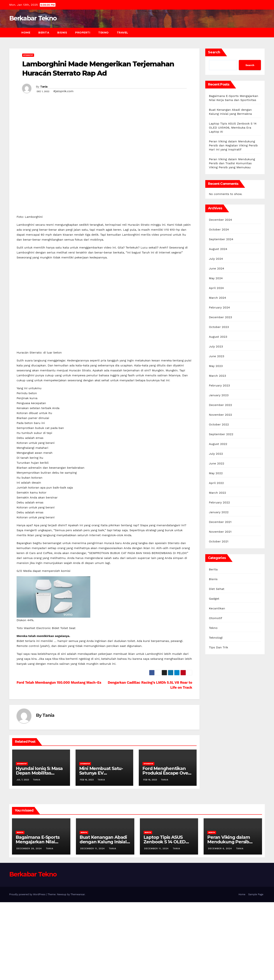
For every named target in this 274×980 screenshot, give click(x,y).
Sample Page (256, 972)
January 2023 (219, 395)
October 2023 (219, 327)
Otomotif (28, 55)
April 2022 (216, 483)
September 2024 (221, 239)
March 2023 (218, 376)
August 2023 (218, 337)
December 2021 (220, 522)
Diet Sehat (217, 589)
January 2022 (219, 512)
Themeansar (78, 972)
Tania (44, 87)
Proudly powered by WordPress (28, 972)
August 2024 (218, 249)
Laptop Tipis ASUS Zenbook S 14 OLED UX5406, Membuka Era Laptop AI (233, 128)
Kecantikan (217, 608)
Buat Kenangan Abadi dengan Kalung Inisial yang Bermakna (103, 920)
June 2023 (217, 356)
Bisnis (62, 33)
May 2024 (216, 278)
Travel (123, 33)
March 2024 (218, 298)
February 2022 (219, 502)
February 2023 (219, 385)
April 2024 (216, 288)
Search (214, 52)
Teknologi (216, 638)
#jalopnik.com (63, 91)
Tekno (103, 33)
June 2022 (217, 463)
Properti (83, 33)
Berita (44, 33)
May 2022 (216, 473)
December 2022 (221, 405)
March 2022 (218, 493)
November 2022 (220, 415)
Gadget (214, 599)
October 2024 (219, 229)
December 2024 (221, 220)
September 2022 (221, 434)
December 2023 (221, 317)
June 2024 (217, 268)
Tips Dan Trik (219, 647)
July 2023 (216, 346)
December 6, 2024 (220, 926)
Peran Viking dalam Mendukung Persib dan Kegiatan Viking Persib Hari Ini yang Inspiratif (233, 145)
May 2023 (216, 366)
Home (26, 33)
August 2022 (218, 444)
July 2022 (216, 454)
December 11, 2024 (93, 926)
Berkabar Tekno (33, 18)
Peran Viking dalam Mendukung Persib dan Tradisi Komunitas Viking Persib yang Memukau (232, 163)
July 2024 (216, 259)
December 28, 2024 (29, 926)
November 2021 (220, 532)
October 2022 (219, 424)
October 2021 (219, 541)
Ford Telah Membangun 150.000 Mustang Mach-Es (59, 760)
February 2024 (219, 307)
